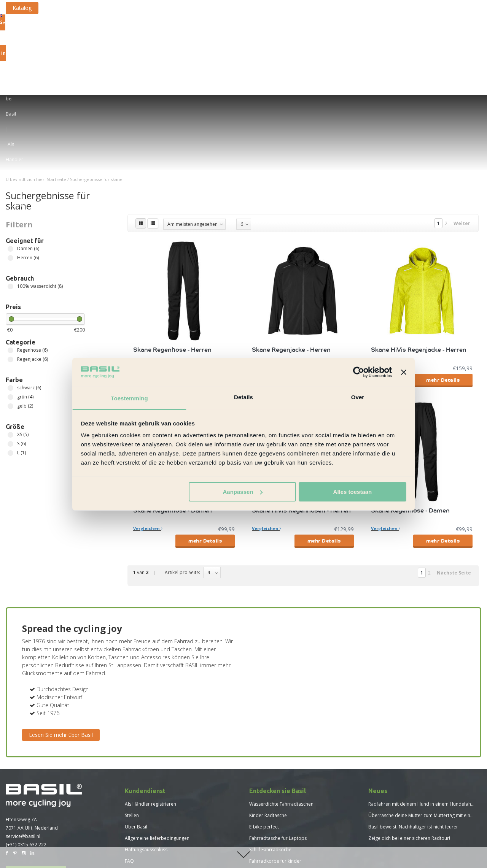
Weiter (462, 128)
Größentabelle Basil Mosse (154, 834)
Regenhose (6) (10, 255)
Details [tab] (243, 397)
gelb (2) (10, 310)
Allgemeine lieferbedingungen (157, 742)
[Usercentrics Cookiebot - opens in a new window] (359, 372)
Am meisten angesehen (193, 128)
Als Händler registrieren (150, 708)
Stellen (132, 720)
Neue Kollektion (440, 54)
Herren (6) (10, 162)
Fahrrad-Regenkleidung (381, 54)
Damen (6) (10, 153)
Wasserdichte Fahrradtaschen (281, 708)
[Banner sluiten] (404, 372)
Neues (132, 811)
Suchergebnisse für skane (96, 83)
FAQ (129, 765)
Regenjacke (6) (10, 264)
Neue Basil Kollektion (272, 788)
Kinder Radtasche (268, 720)
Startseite (56, 83)
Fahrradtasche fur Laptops (278, 742)
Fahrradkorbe (166, 54)
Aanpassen (243, 492)
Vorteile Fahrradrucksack (276, 777)
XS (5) (10, 339)
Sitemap (134, 777)
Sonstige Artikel (320, 54)
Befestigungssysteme (260, 54)
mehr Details (205, 284)
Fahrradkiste (208, 54)
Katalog (84, 8)
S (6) (10, 348)
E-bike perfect (264, 731)
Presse (132, 788)
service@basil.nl (23, 740)
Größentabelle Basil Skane (153, 845)
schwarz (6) (10, 292)
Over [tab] (358, 397)
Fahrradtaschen (118, 54)
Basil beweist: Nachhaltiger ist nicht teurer (413, 731)
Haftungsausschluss (146, 754)
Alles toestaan (353, 492)
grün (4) (10, 301)
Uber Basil (136, 731)
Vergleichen (148, 272)
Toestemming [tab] (129, 398)
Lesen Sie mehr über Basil (61, 639)
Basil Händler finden (36, 777)
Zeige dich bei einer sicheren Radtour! (409, 742)
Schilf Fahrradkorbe (270, 754)
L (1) (10, 357)
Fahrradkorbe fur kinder (275, 765)
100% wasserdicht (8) (10, 191)
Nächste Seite (454, 477)
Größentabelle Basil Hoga (153, 822)
